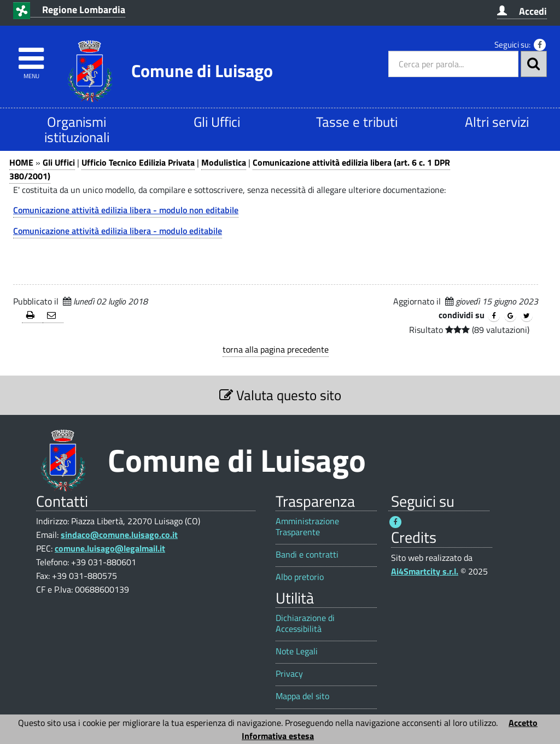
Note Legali (297, 651)
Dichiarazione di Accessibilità (305, 623)
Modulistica (224, 162)
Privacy (289, 674)
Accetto (523, 723)
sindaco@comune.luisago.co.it (119, 535)
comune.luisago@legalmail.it (110, 548)
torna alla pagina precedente (276, 349)
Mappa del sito (302, 696)
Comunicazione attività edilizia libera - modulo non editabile (126, 210)
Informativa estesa (278, 736)
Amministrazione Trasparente (307, 526)
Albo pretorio (300, 577)
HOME (21, 162)
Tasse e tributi (357, 122)
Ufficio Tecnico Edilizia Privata (138, 162)
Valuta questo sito (280, 395)
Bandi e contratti (307, 555)
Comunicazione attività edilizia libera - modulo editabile (118, 231)
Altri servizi (497, 122)
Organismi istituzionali (77, 129)
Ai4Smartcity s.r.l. (425, 571)
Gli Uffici (217, 122)
